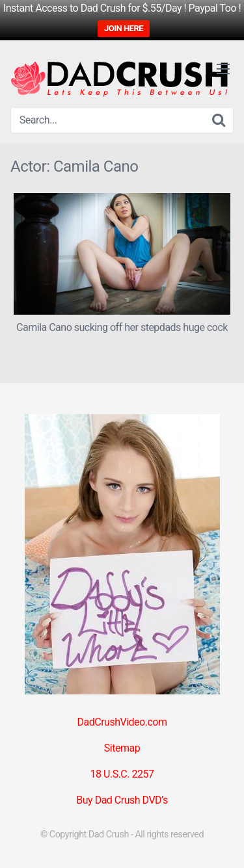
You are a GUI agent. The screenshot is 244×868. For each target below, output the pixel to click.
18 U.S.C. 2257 (122, 774)
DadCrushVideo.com (122, 722)
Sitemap (122, 748)
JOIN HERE (124, 28)
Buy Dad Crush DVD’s (122, 800)
